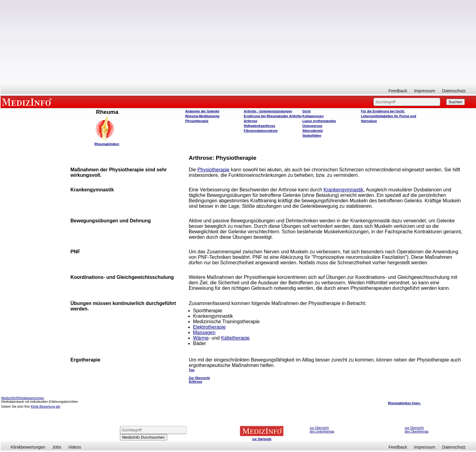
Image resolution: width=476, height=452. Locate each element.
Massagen (204, 332)
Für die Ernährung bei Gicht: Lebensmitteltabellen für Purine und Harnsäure (389, 116)
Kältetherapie (235, 338)
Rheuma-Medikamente (202, 116)
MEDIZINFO (28, 102)
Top (192, 370)
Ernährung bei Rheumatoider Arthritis (273, 116)
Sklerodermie (313, 131)
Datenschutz (454, 91)
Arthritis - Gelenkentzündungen (268, 111)
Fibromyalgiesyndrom (261, 131)
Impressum (425, 91)
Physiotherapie (197, 121)
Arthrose (250, 121)
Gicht (306, 111)
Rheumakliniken (107, 144)
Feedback (398, 91)
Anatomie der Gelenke (202, 111)
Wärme (201, 338)
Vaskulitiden (312, 135)
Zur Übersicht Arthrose (199, 380)
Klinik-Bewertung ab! (46, 406)
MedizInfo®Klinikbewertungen (23, 398)
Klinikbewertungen (28, 447)
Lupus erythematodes (319, 121)
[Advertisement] (238, 43)
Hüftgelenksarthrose (260, 126)
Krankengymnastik (344, 190)
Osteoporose (312, 126)
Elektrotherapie (209, 327)
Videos (75, 447)
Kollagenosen (313, 116)
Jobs (57, 447)
